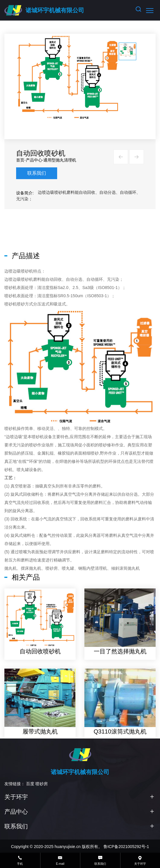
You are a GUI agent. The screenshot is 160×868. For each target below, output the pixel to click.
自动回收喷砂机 (44, 688)
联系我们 (40, 173)
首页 (24, 160)
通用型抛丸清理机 (64, 160)
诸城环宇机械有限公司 (55, 10)
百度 (30, 784)
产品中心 (38, 160)
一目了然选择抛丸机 (124, 688)
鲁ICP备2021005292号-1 (126, 847)
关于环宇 (16, 797)
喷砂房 (42, 784)
